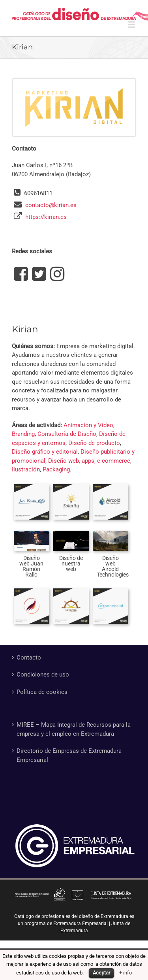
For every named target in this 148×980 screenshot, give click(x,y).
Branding (23, 434)
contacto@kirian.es (51, 205)
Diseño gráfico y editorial (45, 452)
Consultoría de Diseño (67, 434)
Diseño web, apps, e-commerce (89, 461)
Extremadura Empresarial (81, 923)
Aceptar (101, 973)
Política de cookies (42, 692)
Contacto (29, 658)
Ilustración (26, 469)
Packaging (56, 469)
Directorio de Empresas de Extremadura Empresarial (69, 755)
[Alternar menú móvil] (132, 24)
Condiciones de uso (43, 675)
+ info (126, 973)
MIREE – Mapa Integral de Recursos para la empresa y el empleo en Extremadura (74, 729)
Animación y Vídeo (88, 425)
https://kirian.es (46, 217)
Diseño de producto (94, 443)
